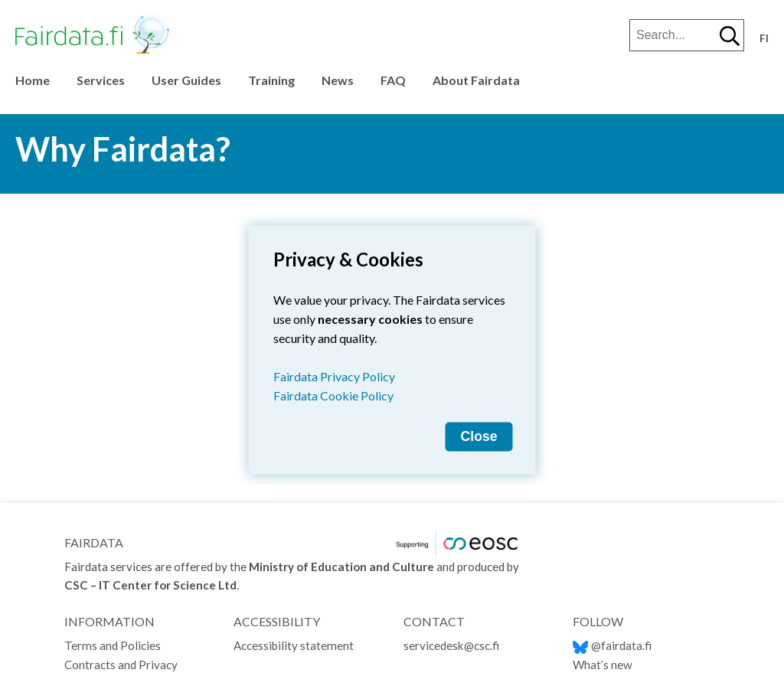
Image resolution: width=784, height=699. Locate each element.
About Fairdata (476, 80)
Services (101, 80)
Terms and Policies (113, 645)
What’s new (603, 665)
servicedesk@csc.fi (451, 645)
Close (479, 436)
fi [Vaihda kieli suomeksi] (764, 38)
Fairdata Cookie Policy (333, 395)
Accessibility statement (294, 645)
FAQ (393, 80)
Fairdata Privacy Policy (334, 376)
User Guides (186, 80)
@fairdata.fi (612, 645)
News (338, 80)
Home (33, 80)
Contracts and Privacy (121, 665)
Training (271, 80)
